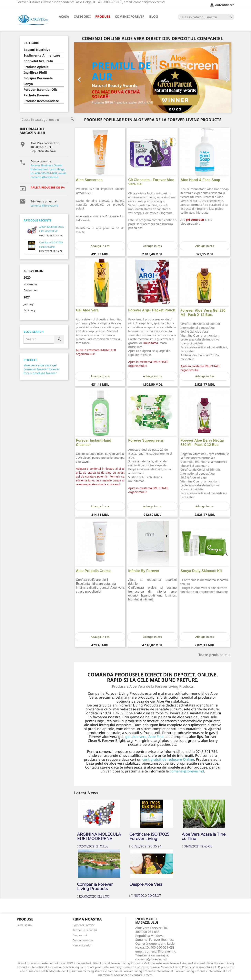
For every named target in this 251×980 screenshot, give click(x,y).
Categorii (82, 16)
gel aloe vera (136, 737)
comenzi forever (36, 369)
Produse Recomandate (41, 101)
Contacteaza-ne (83, 940)
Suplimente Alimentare (42, 55)
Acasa (64, 16)
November (30, 284)
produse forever (45, 373)
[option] (153, 78)
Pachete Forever (36, 95)
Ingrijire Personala (38, 78)
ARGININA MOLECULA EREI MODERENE (99, 836)
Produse (103, 16)
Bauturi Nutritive (37, 50)
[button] (86, 78)
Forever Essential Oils (40, 90)
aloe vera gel (47, 365)
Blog (154, 16)
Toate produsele (215, 655)
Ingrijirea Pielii (35, 73)
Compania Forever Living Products (95, 887)
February (29, 310)
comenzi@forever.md (44, 205)
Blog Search (34, 332)
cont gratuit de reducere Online (168, 759)
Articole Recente (37, 220)
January (29, 304)
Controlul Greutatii (38, 61)
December (30, 290)
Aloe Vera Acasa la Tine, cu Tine (204, 836)
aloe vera (30, 365)
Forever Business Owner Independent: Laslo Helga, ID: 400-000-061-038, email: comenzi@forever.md (49, 171)
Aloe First (156, 737)
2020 (27, 278)
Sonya (28, 84)
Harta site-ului (82, 945)
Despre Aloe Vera (146, 884)
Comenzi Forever (130, 16)
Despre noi (80, 935)
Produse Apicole (36, 67)
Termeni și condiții (85, 930)
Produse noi (25, 925)
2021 (27, 297)
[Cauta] (206, 17)
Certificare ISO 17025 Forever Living (149, 836)
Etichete (30, 360)
